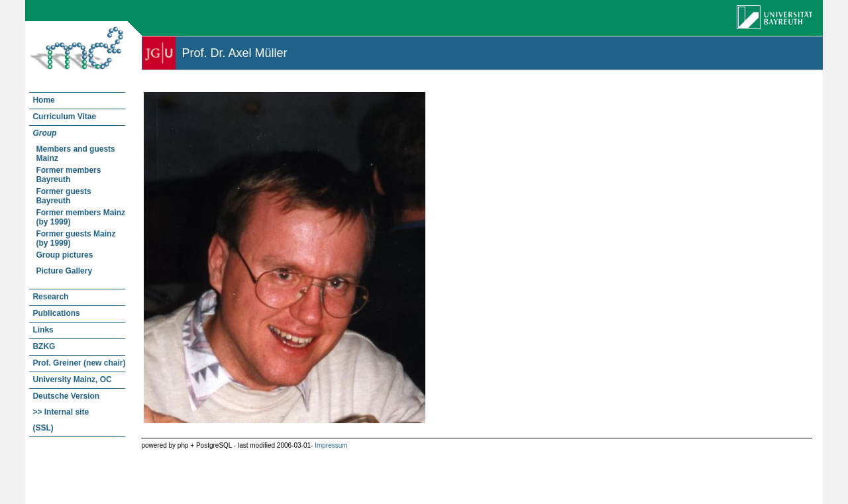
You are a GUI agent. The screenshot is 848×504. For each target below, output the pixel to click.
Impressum (331, 445)
